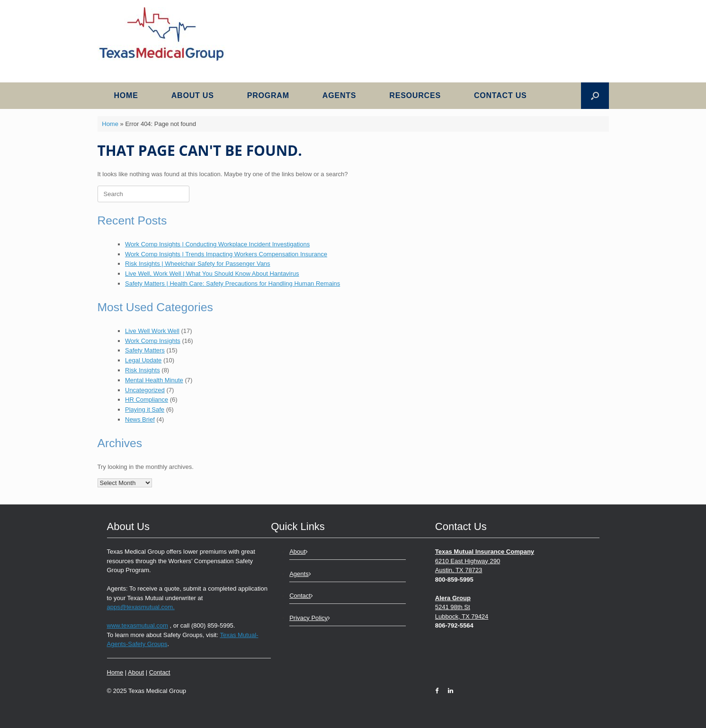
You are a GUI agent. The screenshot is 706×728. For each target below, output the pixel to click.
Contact (160, 672)
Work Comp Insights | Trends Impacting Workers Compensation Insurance (226, 254)
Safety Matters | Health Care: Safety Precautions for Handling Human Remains (232, 283)
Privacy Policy (310, 618)
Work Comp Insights (153, 341)
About (136, 672)
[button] (595, 96)
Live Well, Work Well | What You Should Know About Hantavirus (212, 274)
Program (268, 95)
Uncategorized (145, 390)
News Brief (140, 419)
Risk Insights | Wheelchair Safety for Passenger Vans (198, 264)
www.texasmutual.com (138, 625)
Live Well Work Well (152, 331)
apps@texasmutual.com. (141, 607)
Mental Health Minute (154, 380)
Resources (415, 95)
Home (126, 95)
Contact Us (500, 95)
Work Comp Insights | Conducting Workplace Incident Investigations (217, 244)
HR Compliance (147, 400)
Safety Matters (145, 350)
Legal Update (143, 360)
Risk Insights (143, 370)
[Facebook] (439, 691)
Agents (339, 95)
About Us (193, 95)
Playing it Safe (145, 409)
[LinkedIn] (448, 691)
